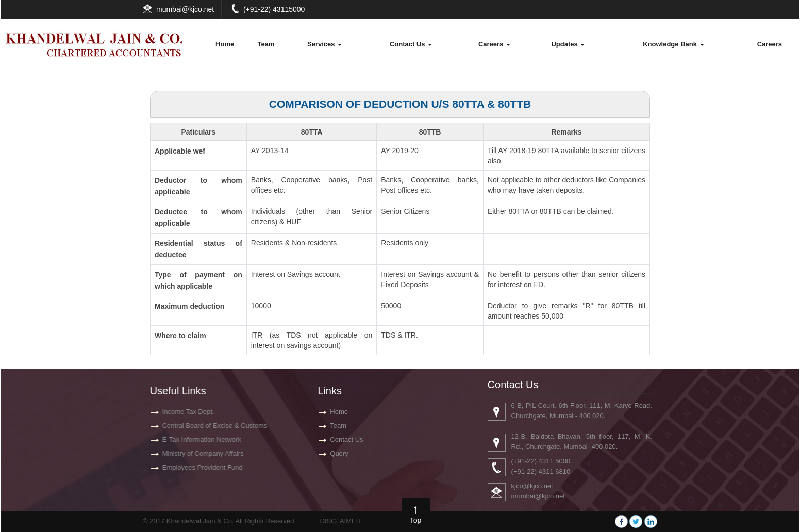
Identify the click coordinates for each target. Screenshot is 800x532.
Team (266, 44)
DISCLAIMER (340, 521)
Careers (494, 44)
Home (225, 44)
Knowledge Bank (673, 44)
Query (339, 453)
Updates (568, 44)
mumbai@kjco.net (185, 9)
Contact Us (411, 44)
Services (324, 44)
